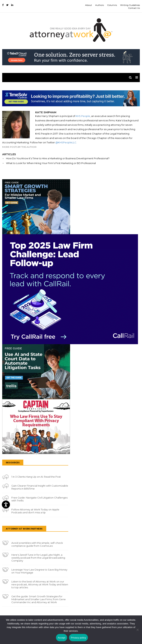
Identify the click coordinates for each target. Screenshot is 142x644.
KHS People (83, 116)
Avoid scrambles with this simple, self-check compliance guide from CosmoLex (37, 544)
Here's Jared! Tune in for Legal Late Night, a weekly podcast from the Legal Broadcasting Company (38, 558)
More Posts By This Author (19, 147)
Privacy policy (78, 638)
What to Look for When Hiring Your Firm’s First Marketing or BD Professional (51, 163)
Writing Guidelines (130, 5)
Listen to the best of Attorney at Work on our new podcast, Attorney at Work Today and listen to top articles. (40, 584)
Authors (100, 5)
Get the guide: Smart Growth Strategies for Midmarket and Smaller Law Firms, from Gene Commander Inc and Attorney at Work (39, 599)
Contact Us (134, 8)
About (89, 5)
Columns (112, 5)
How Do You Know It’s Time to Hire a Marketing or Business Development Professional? (58, 158)
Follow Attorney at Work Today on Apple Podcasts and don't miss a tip (35, 511)
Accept (62, 638)
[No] (137, 630)
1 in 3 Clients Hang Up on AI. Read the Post (36, 477)
